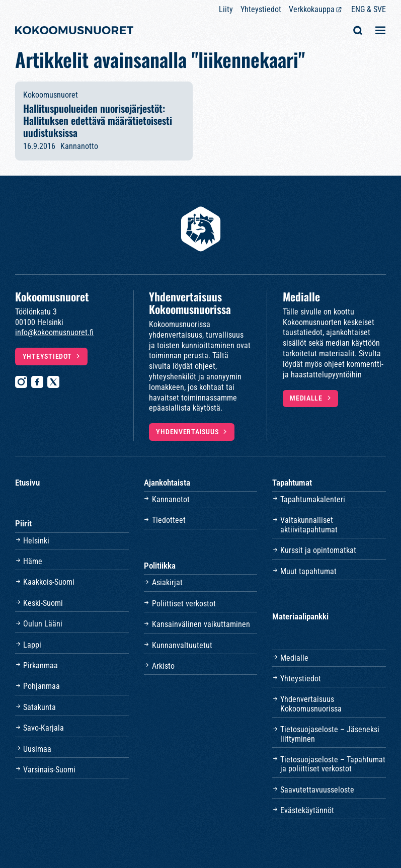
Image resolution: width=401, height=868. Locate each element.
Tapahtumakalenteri (313, 499)
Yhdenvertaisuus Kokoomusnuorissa (311, 704)
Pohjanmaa (42, 686)
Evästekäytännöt (307, 810)
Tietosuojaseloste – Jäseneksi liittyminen (330, 734)
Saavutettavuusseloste (317, 790)
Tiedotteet (169, 520)
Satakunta (39, 707)
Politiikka (160, 566)
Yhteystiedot (261, 9)
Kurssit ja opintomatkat (318, 550)
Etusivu (27, 483)
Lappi (32, 645)
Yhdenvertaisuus (187, 432)
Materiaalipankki (300, 616)
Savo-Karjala (44, 728)
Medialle (306, 398)
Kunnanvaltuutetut (182, 645)
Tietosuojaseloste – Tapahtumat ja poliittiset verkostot (333, 764)
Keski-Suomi (43, 603)
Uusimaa (37, 749)
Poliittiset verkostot (184, 604)
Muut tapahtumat (308, 571)
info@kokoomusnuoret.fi (54, 332)
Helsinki (36, 541)
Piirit (23, 523)
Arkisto (163, 666)
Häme (33, 561)
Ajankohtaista (167, 483)
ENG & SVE (369, 9)
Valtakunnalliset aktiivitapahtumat (309, 525)
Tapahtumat (292, 483)
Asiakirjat (167, 582)
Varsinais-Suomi (49, 770)
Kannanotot (171, 499)
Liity (226, 9)
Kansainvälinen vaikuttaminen (201, 624)
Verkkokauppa (312, 9)
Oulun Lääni (43, 624)
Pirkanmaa (41, 665)
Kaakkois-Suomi (49, 582)
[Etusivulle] (74, 31)
